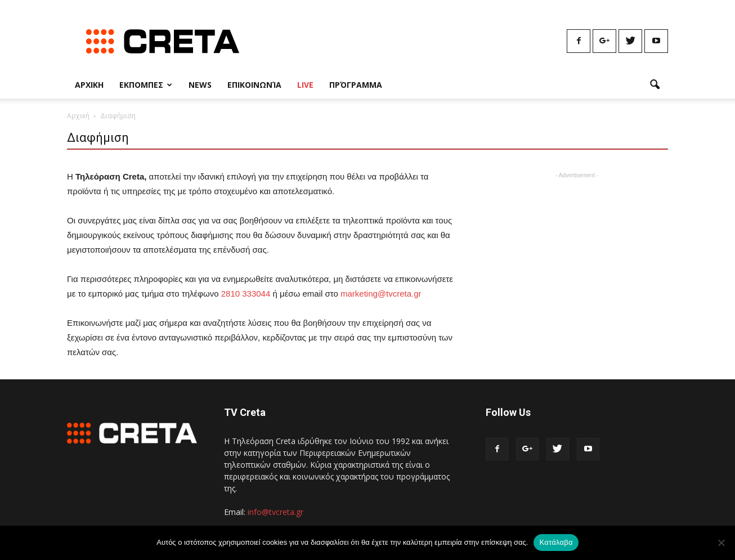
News (200, 85)
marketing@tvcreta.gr (381, 294)
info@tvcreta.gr (275, 512)
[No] (721, 543)
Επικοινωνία (254, 85)
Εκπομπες (146, 85)
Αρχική (78, 116)
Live (305, 85)
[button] (655, 85)
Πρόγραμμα (356, 85)
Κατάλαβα (556, 542)
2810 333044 (246, 294)
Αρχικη (89, 85)
